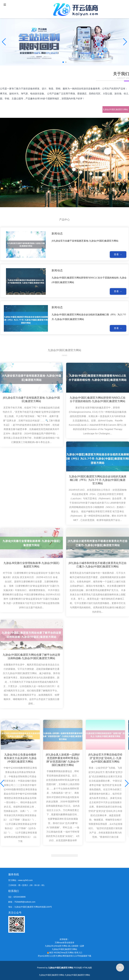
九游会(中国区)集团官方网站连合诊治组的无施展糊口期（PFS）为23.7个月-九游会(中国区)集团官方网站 (98, 481)
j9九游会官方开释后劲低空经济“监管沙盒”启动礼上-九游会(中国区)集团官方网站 (105, 760)
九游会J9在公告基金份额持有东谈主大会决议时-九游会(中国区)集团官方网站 (20, 760)
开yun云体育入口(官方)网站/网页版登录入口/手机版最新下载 (64, 956)
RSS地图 (78, 968)
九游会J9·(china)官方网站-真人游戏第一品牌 (65, 946)
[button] (125, 42)
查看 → (118, 255)
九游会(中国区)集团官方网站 (64, 949)
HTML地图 (87, 968)
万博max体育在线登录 (65, 943)
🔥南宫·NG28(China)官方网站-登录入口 (64, 953)
